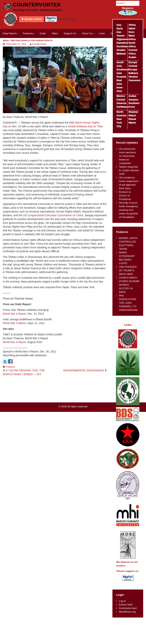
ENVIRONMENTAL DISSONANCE (85, 370)
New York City (119, 123)
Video (55, 33)
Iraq (119, 25)
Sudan (132, 57)
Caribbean (123, 107)
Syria (119, 28)
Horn (131, 32)
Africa (132, 25)
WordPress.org (127, 612)
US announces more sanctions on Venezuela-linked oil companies (127, 156)
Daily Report (9, 33)
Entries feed (126, 605)
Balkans (133, 73)
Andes (132, 96)
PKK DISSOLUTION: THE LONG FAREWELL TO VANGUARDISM (128, 303)
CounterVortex (37, 5)
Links (102, 33)
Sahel (132, 28)
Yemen (120, 36)
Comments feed (128, 608)
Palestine (122, 43)
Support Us (70, 33)
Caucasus (134, 80)
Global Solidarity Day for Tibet (85, 126)
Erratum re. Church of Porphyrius (125, 196)
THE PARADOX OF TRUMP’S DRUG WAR (128, 270)
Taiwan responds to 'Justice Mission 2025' (129, 170)
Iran (119, 32)
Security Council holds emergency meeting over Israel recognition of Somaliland (128, 210)
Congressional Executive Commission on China (55, 215)
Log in (122, 601)
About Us (87, 33)
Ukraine (133, 77)
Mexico (121, 96)
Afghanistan (124, 39)
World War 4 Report (14, 314)
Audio (43, 33)
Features (28, 33)
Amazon (133, 100)
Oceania (121, 77)
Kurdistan (122, 46)
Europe (133, 62)
